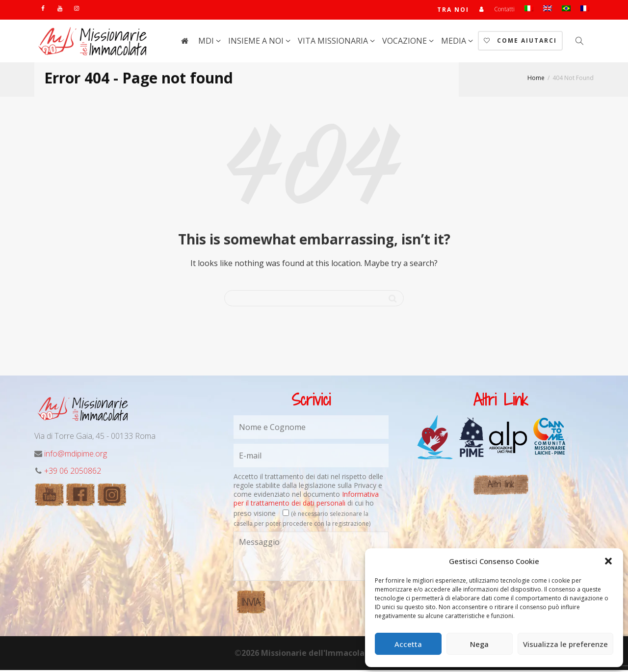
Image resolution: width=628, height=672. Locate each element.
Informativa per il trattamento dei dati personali (306, 500)
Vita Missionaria (334, 43)
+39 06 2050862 (73, 473)
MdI (207, 43)
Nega (479, 644)
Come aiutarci (520, 42)
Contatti (504, 10)
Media (455, 43)
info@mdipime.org (76, 456)
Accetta (408, 644)
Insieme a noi (257, 43)
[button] (608, 561)
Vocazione (406, 43)
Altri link (501, 486)
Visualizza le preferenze (565, 644)
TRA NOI (453, 11)
